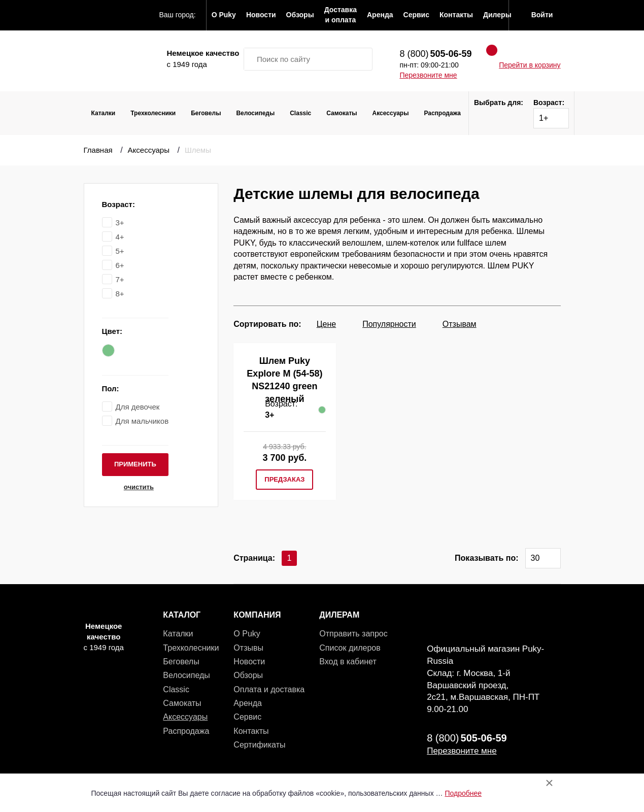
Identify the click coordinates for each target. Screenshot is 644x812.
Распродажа (442, 113)
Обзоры (248, 675)
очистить (135, 487)
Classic (300, 113)
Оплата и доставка (269, 689)
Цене (326, 324)
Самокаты (342, 113)
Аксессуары (391, 113)
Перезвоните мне (428, 75)
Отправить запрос (353, 634)
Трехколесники (153, 113)
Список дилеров (350, 648)
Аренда (248, 703)
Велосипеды (255, 113)
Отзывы (248, 648)
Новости (249, 662)
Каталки (104, 113)
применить (135, 464)
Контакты (251, 731)
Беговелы (206, 113)
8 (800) (435, 54)
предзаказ (284, 479)
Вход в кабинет (348, 662)
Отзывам (460, 324)
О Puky (247, 634)
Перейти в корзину (530, 65)
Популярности (389, 324)
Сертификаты (259, 745)
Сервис (247, 717)
